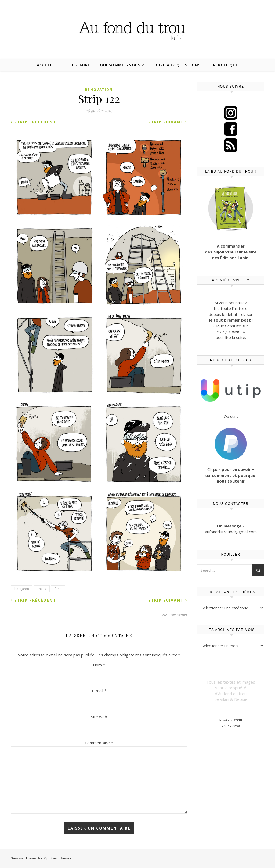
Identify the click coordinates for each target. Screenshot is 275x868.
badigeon (22, 589)
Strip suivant (168, 122)
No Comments (175, 615)
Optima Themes (58, 858)
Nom (99, 665)
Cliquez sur (231, 475)
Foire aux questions (177, 65)
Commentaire (99, 743)
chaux (42, 589)
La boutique (224, 65)
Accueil (45, 65)
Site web (99, 717)
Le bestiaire (77, 65)
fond (58, 589)
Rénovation (99, 90)
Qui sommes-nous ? (122, 65)
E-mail (99, 691)
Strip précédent (33, 122)
